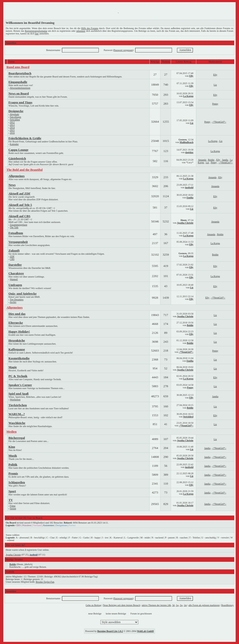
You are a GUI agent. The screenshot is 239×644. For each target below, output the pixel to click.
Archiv (13, 302)
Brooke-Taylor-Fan (45, 582)
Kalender (14, 144)
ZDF (12, 256)
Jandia (225, 160)
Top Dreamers (17, 300)
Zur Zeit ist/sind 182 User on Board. (24, 518)
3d (173, 605)
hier (37, 34)
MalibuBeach (187, 142)
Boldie (211, 160)
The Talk (14, 227)
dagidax (189, 152)
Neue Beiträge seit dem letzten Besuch (122, 605)
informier (81, 31)
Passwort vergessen (123, 50)
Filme (13, 506)
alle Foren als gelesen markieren (204, 605)
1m (185, 605)
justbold (189, 187)
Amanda (202, 160)
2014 (12, 128)
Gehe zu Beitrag (94, 605)
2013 (12, 125)
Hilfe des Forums (90, 28)
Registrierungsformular (36, 31)
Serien (13, 508)
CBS (12, 259)
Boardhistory (227, 605)
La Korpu (188, 96)
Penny (215, 104)
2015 (12, 130)
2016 (12, 133)
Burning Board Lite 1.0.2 (110, 631)
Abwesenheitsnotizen (20, 88)
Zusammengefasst (18, 225)
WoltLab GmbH (145, 631)
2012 (12, 122)
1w (177, 605)
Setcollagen (15, 117)
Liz (215, 85)
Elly (191, 76)
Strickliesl (188, 417)
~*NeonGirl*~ (219, 122)
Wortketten (15, 400)
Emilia (190, 198)
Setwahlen (15, 120)
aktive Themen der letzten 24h (156, 605)
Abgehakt (15, 114)
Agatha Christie (185, 223)
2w (181, 605)
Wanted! (14, 279)
